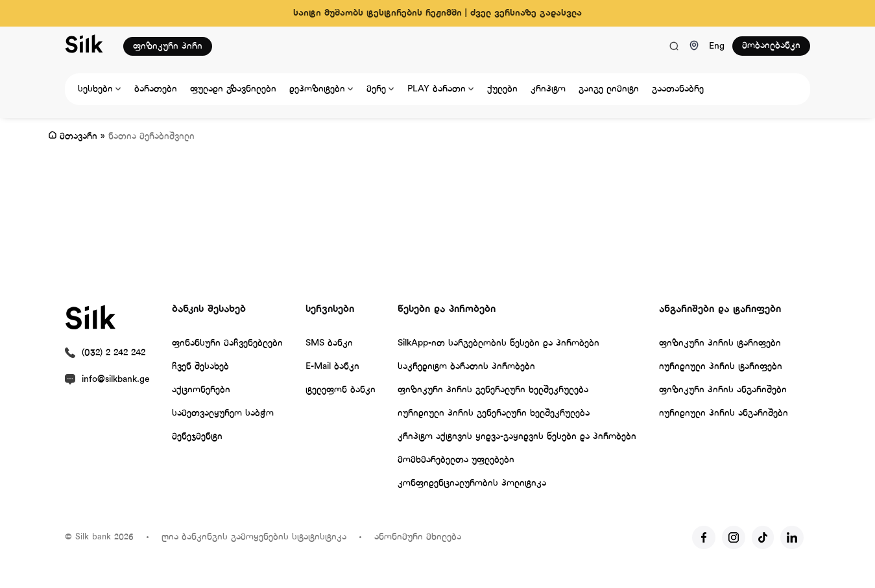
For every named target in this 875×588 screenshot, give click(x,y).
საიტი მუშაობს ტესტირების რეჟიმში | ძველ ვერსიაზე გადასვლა (437, 13)
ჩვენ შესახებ (200, 367)
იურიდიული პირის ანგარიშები (724, 413)
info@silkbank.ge (116, 380)
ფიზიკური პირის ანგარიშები (723, 390)
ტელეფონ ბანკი (341, 390)
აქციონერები (201, 390)
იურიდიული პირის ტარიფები (721, 367)
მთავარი (78, 136)
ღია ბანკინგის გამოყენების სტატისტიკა (254, 537)
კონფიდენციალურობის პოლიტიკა (472, 483)
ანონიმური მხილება (418, 537)
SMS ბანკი (329, 343)
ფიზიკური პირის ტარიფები (720, 343)
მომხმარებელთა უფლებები (456, 460)
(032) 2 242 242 (114, 353)
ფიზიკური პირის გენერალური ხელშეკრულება (493, 390)
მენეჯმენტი (197, 437)
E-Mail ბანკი (332, 367)
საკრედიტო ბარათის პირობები (466, 367)
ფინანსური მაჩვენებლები (227, 343)
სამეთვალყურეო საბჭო (223, 413)
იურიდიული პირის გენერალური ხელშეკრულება (494, 413)
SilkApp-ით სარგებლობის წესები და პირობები (498, 343)
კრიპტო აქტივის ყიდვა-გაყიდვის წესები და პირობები (517, 437)
